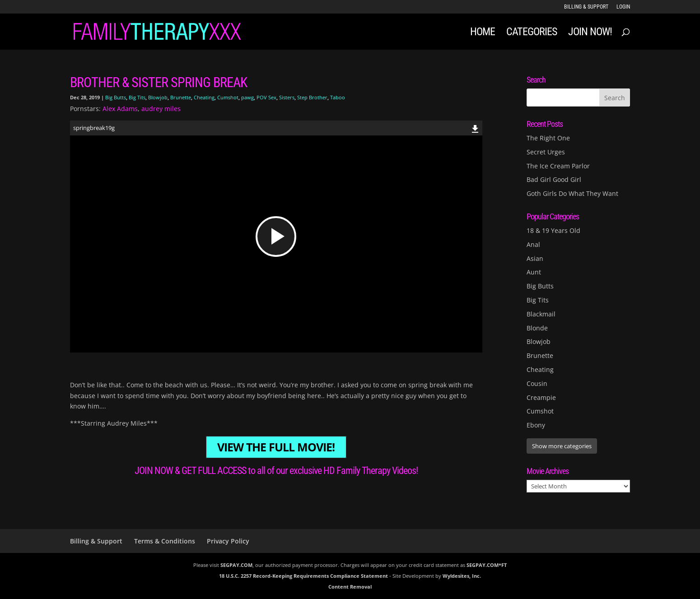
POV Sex (266, 97)
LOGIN (623, 7)
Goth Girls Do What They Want (572, 193)
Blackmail (541, 314)
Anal (533, 244)
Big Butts (116, 97)
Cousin (537, 383)
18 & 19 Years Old (553, 230)
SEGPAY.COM (236, 565)
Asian (535, 258)
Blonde (537, 328)
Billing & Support (586, 7)
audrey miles (161, 109)
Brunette (181, 97)
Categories (532, 33)
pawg (247, 97)
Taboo (338, 97)
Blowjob (158, 97)
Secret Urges (546, 152)
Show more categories (562, 446)
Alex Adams (120, 109)
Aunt (534, 272)
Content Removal (350, 587)
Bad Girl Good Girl (554, 179)
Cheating (204, 97)
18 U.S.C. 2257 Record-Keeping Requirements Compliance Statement (303, 576)
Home (483, 33)
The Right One (548, 138)
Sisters (287, 97)
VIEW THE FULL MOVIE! (276, 447)
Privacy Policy (228, 541)
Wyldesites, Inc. (462, 576)
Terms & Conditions (165, 541)
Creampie (541, 397)
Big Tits (137, 97)
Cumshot (228, 97)
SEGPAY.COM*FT (487, 565)
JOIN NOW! (590, 33)
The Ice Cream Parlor (558, 166)
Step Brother (312, 97)
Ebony (536, 425)
